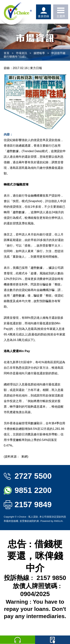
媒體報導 (39, 53)
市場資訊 (21, 53)
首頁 (7, 53)
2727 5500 (28, 476)
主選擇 (61, 12)
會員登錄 (43, 12)
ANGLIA (58, 521)
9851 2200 (28, 490)
